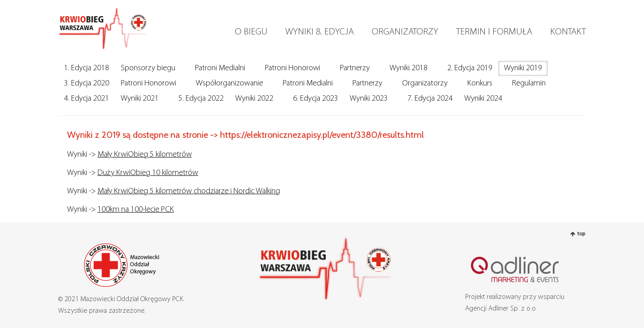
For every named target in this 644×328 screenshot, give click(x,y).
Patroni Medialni (220, 68)
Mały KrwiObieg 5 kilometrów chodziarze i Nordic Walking (189, 191)
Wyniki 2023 (369, 99)
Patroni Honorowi (292, 68)
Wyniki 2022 (254, 99)
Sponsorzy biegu (148, 68)
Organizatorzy (425, 83)
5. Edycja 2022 (201, 99)
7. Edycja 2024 (430, 99)
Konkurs (480, 83)
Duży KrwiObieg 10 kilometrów (148, 173)
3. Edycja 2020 (87, 83)
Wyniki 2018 (409, 68)
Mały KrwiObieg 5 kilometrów (145, 155)
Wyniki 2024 (483, 99)
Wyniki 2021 (140, 99)
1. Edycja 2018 (87, 68)
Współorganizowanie (229, 83)
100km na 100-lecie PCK (136, 210)
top (581, 234)
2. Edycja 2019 (470, 68)
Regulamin (529, 83)
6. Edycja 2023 (316, 99)
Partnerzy (355, 68)
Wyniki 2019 (523, 68)
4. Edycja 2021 (87, 99)
